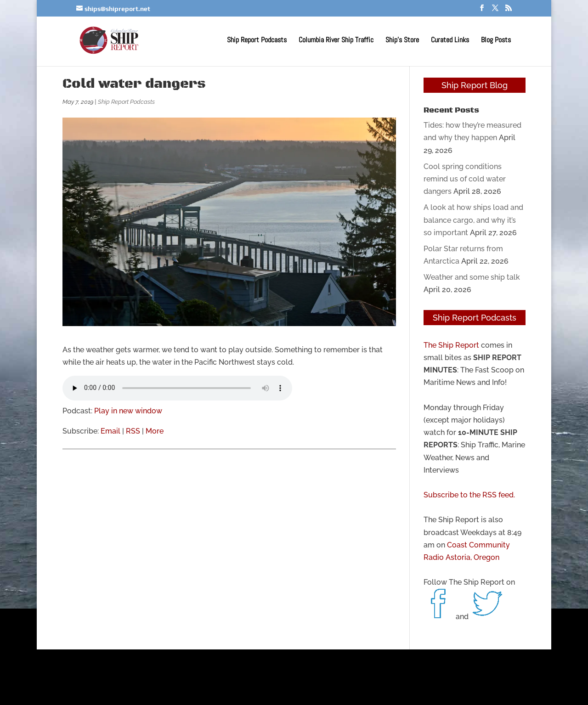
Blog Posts (496, 41)
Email (110, 431)
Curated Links (450, 41)
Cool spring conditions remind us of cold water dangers (465, 179)
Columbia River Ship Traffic (336, 41)
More (155, 431)
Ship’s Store (402, 41)
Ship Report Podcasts (257, 41)
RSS (133, 431)
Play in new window (128, 411)
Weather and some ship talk (472, 277)
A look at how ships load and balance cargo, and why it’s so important (473, 220)
